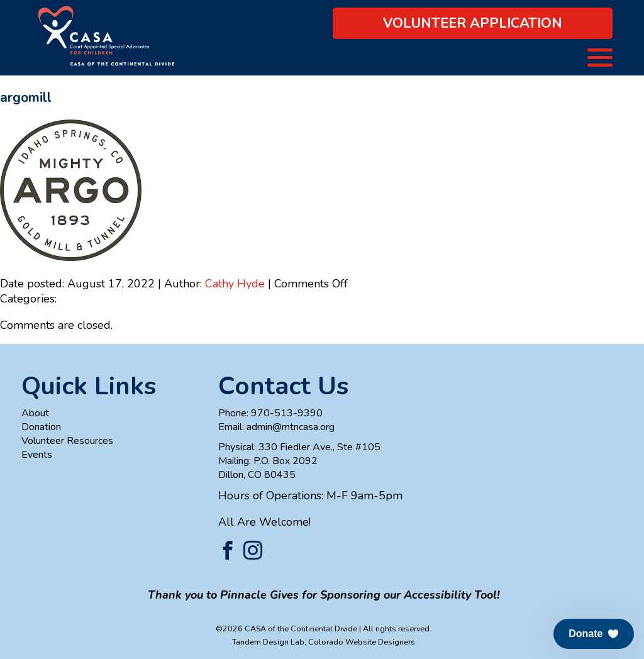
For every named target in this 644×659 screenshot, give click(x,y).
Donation (41, 427)
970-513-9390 (287, 413)
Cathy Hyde (235, 284)
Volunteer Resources (67, 441)
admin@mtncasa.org (291, 427)
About (35, 413)
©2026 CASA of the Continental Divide (286, 629)
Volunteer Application (473, 23)
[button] (594, 634)
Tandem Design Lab (268, 642)
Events (37, 455)
